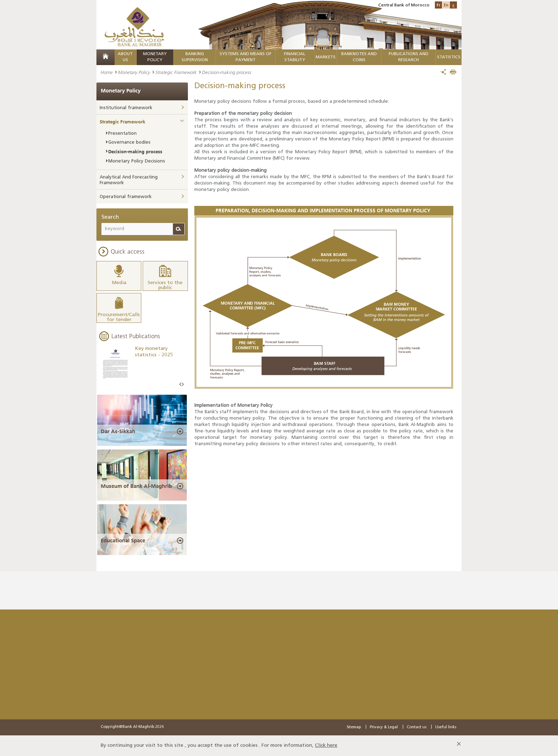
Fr (438, 5)
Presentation (122, 134)
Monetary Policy (134, 72)
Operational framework (126, 197)
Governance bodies (129, 142)
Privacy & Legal (384, 727)
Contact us (417, 727)
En (446, 5)
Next (183, 385)
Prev (180, 385)
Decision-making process (135, 151)
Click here (326, 746)
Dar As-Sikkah (118, 431)
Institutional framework (126, 108)
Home (106, 72)
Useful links (446, 727)
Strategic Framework (176, 72)
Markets (326, 57)
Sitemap (354, 727)
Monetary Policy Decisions (137, 161)
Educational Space (123, 541)
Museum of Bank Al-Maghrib (136, 486)
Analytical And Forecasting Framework (129, 180)
